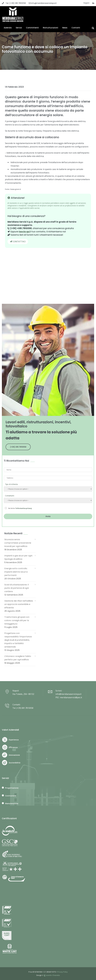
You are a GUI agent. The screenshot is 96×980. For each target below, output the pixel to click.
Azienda (8, 28)
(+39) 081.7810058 (18, 447)
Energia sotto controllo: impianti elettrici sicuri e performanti (16, 572)
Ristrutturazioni (50, 28)
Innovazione (14, 755)
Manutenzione (12, 803)
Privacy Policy (62, 972)
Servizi (19, 28)
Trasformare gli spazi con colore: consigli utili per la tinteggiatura (17, 620)
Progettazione (12, 788)
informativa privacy (24, 508)
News (65, 28)
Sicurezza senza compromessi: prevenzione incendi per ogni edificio (18, 543)
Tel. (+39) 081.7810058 (14, 3)
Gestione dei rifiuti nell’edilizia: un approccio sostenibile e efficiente (19, 604)
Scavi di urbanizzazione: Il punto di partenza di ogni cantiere (17, 588)
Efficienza (13, 747)
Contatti (76, 28)
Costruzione (11, 796)
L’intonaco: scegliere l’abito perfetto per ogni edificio (18, 658)
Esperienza (14, 740)
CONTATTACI (18, 242)
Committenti (32, 28)
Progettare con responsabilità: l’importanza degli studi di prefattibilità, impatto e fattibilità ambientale (18, 640)
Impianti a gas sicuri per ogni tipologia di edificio (18, 557)
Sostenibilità (14, 763)
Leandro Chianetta (52, 975)
